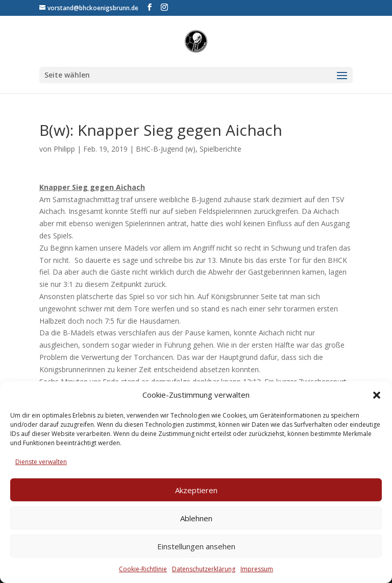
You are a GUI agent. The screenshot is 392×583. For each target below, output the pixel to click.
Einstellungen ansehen (196, 546)
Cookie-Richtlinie (143, 569)
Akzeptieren (196, 490)
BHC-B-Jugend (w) (166, 149)
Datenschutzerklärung (204, 569)
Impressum (257, 569)
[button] (377, 395)
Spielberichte (220, 149)
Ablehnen (196, 518)
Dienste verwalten (41, 462)
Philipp (64, 149)
